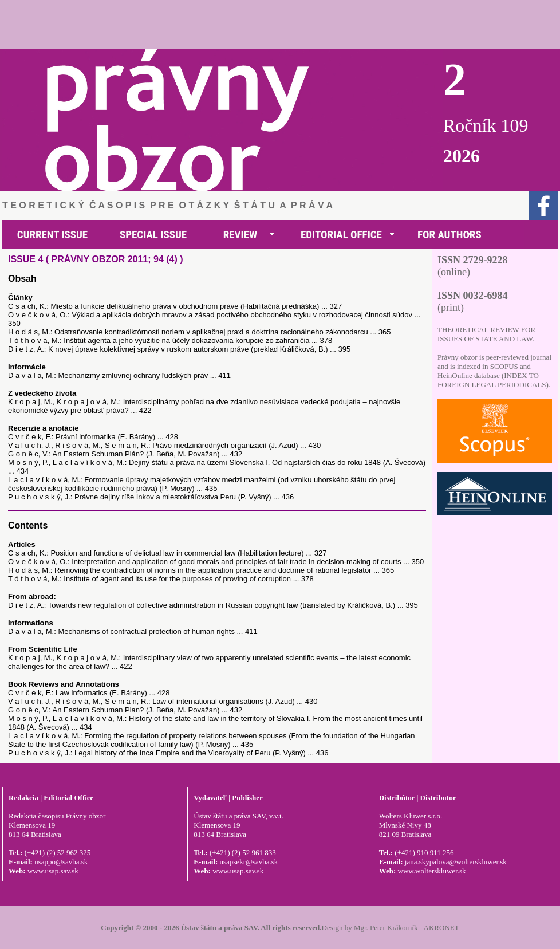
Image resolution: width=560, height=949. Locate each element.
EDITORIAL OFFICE (341, 235)
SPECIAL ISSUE (153, 235)
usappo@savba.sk (61, 862)
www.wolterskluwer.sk (432, 871)
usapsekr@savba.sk (249, 862)
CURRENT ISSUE (52, 235)
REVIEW (240, 235)
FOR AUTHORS (449, 235)
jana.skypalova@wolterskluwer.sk (456, 862)
